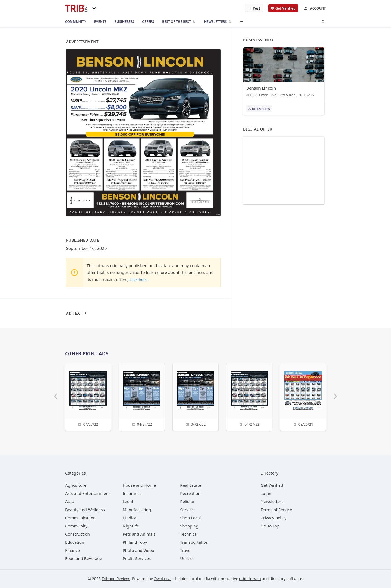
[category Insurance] (132, 493)
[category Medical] (130, 518)
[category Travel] (186, 550)
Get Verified (272, 485)
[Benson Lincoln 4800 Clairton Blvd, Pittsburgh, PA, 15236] (284, 73)
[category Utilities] (187, 558)
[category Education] (75, 542)
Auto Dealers (259, 109)
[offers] (148, 22)
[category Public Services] (137, 558)
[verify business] (283, 8)
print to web (250, 579)
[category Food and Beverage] (84, 558)
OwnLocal (163, 579)
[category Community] (76, 526)
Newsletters (272, 501)
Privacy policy (274, 518)
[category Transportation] (194, 542)
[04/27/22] (88, 396)
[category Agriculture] (76, 485)
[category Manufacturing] (137, 510)
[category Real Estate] (190, 485)
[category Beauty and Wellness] (85, 510)
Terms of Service (276, 510)
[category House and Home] (139, 485)
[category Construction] (78, 534)
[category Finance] (72, 550)
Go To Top (270, 526)
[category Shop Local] (190, 518)
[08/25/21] (303, 396)
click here (138, 279)
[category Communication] (80, 518)
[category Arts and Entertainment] (88, 493)
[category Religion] (188, 501)
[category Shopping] (189, 526)
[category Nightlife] (131, 526)
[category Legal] (128, 501)
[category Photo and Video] (138, 550)
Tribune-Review (116, 579)
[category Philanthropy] (135, 542)
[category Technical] (189, 534)
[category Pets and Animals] (139, 534)
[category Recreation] (190, 493)
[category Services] (188, 510)
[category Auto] (70, 501)
